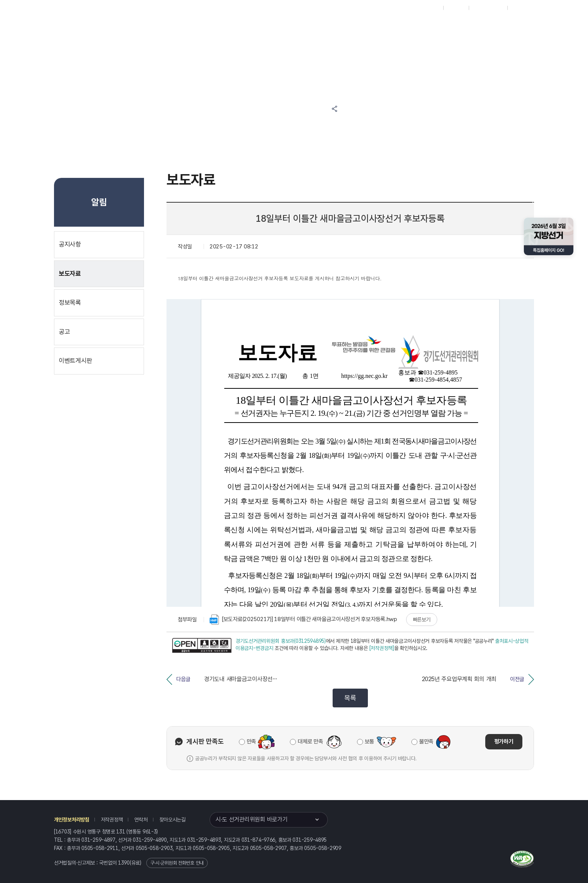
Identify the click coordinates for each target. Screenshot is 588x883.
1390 (124, 863)
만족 (251, 742)
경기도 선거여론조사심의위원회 (459, 27)
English (520, 8)
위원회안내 (331, 27)
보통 (370, 742)
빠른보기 (422, 620)
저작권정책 (112, 820)
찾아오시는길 (172, 820)
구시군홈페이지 (488, 8)
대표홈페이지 (426, 8)
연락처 (141, 820)
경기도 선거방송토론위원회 (388, 27)
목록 (350, 698)
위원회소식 (214, 27)
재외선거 (456, 8)
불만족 (426, 742)
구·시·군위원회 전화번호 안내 (177, 863)
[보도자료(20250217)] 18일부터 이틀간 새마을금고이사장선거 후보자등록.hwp (303, 620)
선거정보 (257, 27)
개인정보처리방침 (72, 820)
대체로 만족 (310, 742)
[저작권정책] (382, 648)
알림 (294, 27)
